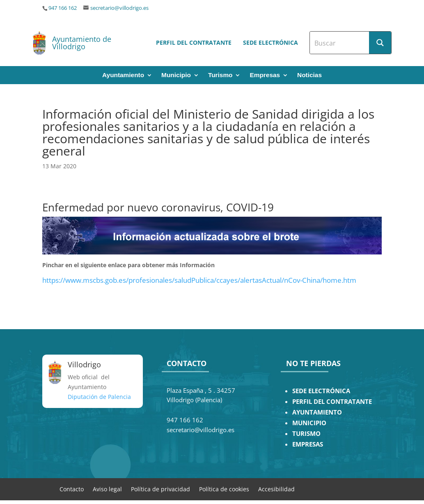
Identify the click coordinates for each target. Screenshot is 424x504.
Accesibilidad (276, 489)
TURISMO (306, 434)
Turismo (220, 75)
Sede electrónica (270, 42)
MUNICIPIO (309, 423)
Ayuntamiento (123, 75)
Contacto (72, 489)
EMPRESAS (308, 444)
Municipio (176, 75)
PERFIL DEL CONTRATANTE (332, 402)
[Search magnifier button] (380, 43)
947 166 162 (63, 8)
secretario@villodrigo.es (119, 8)
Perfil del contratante (194, 42)
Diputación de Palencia (99, 397)
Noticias (309, 75)
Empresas (265, 75)
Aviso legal (107, 489)
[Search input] (340, 43)
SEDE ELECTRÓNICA (321, 391)
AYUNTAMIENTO (317, 412)
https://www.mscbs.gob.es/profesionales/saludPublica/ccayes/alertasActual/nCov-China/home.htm (199, 280)
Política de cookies (224, 489)
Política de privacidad (160, 489)
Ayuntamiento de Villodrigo (82, 43)
